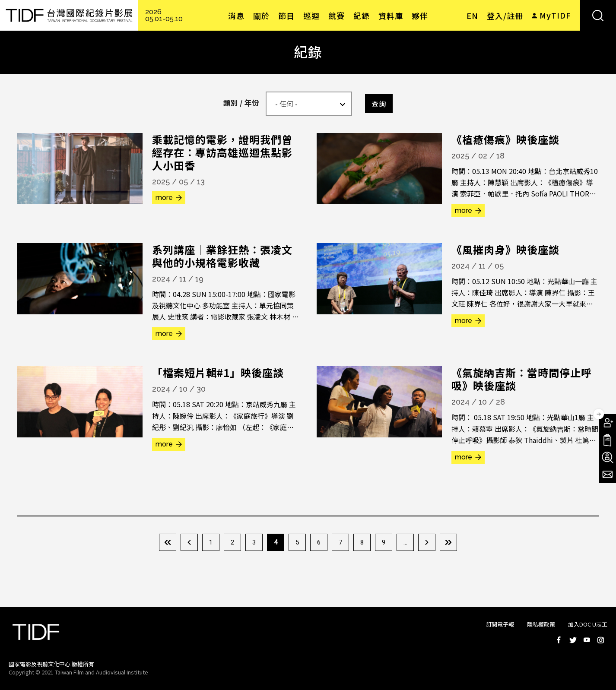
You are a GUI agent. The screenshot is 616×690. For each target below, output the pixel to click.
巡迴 (311, 16)
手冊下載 (607, 440)
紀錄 (362, 16)
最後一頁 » (448, 542)
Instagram (600, 640)
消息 (236, 16)
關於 (261, 16)
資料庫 (391, 16)
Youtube (587, 640)
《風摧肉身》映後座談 (505, 249)
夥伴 (420, 16)
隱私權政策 (541, 624)
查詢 (379, 104)
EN (472, 16)
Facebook (559, 640)
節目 (286, 16)
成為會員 (607, 423)
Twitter (573, 640)
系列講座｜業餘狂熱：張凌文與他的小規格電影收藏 (222, 256)
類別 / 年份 (241, 103)
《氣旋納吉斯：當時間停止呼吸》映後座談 (522, 379)
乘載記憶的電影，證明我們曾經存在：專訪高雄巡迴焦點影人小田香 (222, 152)
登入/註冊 (505, 16)
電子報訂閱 (607, 475)
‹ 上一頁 (189, 542)
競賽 (337, 16)
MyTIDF (555, 15)
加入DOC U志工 (588, 624)
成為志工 (607, 457)
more (164, 198)
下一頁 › (427, 542)
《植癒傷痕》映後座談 (505, 139)
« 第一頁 (168, 542)
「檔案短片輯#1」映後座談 (218, 372)
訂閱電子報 (500, 624)
